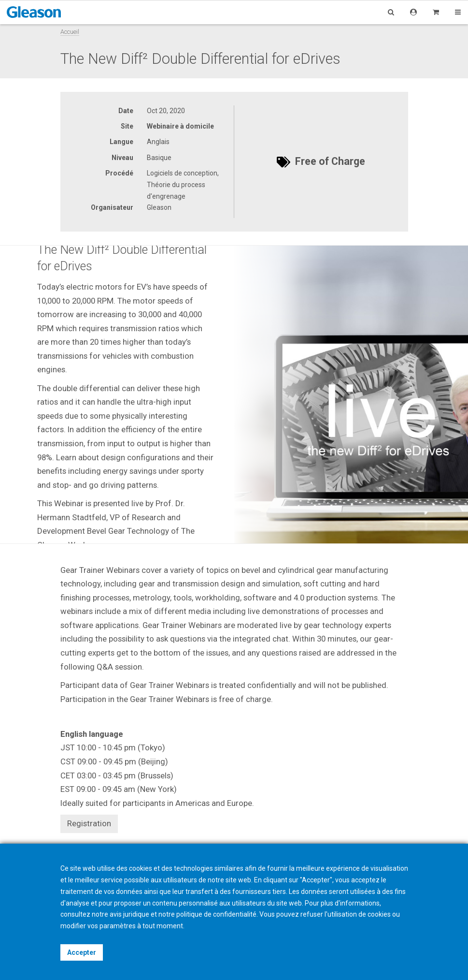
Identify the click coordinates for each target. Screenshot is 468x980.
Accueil (70, 32)
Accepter (82, 952)
